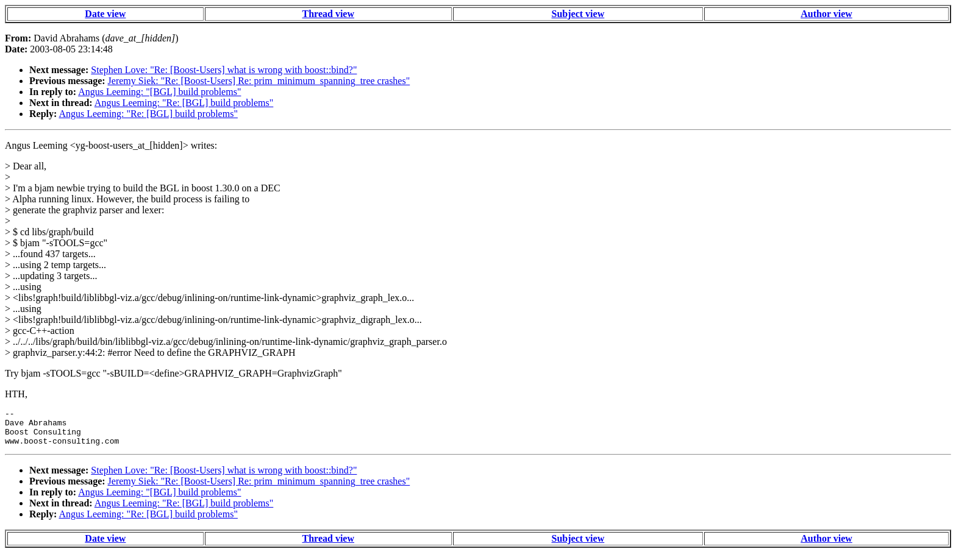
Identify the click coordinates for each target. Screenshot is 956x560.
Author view (826, 14)
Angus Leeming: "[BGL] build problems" (159, 92)
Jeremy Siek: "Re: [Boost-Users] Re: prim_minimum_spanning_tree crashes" (259, 81)
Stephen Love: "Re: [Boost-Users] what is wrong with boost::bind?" (224, 70)
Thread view (328, 14)
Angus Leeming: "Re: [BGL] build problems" (184, 103)
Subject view (578, 14)
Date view (105, 14)
